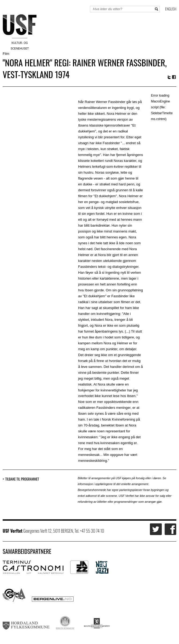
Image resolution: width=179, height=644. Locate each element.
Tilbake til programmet (22, 479)
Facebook (174, 77)
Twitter (169, 77)
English (171, 9)
